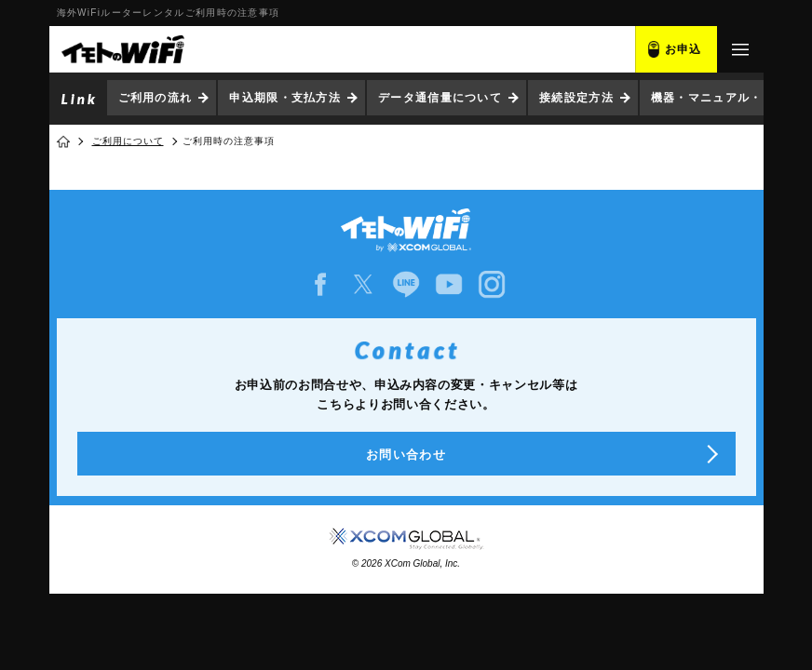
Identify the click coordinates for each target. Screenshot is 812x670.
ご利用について (128, 141)
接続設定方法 (576, 98)
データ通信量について (440, 98)
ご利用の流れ (156, 98)
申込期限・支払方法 (285, 98)
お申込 (683, 49)
